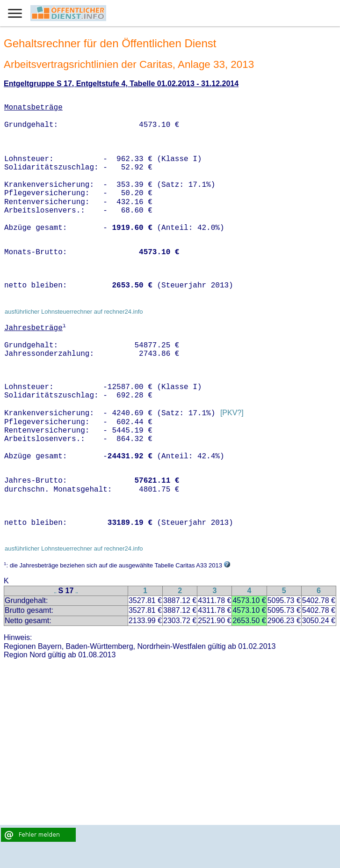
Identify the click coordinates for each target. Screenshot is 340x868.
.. (55, 592)
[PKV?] (232, 413)
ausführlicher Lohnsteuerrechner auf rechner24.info (74, 312)
